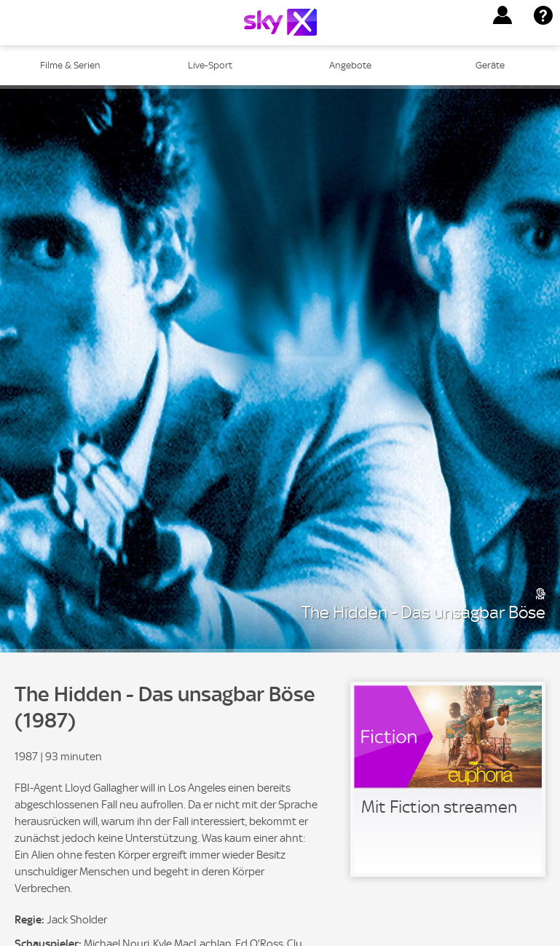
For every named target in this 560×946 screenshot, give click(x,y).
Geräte (490, 65)
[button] (502, 15)
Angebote (350, 65)
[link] (448, 779)
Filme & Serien (70, 65)
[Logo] (280, 22)
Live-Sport (210, 65)
